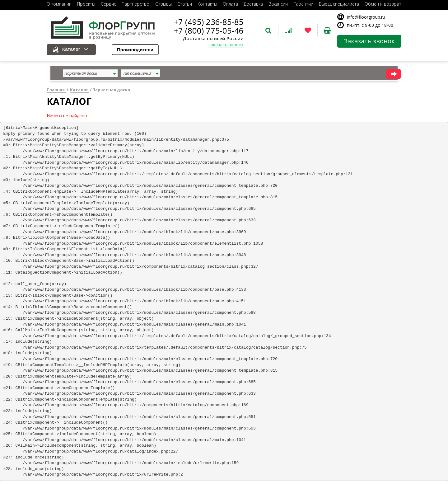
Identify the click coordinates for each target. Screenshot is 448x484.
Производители (135, 50)
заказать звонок (226, 45)
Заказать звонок (369, 41)
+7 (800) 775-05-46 (209, 31)
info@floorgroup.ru (366, 17)
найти (393, 74)
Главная (56, 90)
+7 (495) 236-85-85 (209, 22)
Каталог (71, 49)
